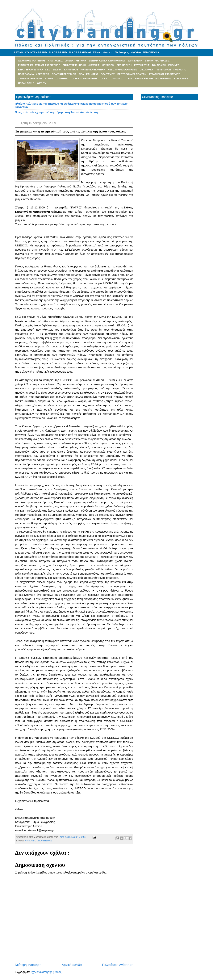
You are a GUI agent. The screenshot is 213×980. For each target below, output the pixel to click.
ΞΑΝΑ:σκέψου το (103, 52)
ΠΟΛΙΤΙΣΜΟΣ (45, 841)
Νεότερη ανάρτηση (28, 965)
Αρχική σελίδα (72, 965)
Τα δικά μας (122, 52)
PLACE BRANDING (80, 52)
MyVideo (136, 52)
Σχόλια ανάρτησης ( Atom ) (47, 972)
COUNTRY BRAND (36, 52)
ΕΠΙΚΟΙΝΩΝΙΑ (151, 52)
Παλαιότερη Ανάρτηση (118, 965)
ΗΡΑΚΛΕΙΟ (31, 841)
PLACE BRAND (58, 52)
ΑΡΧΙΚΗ (18, 52)
